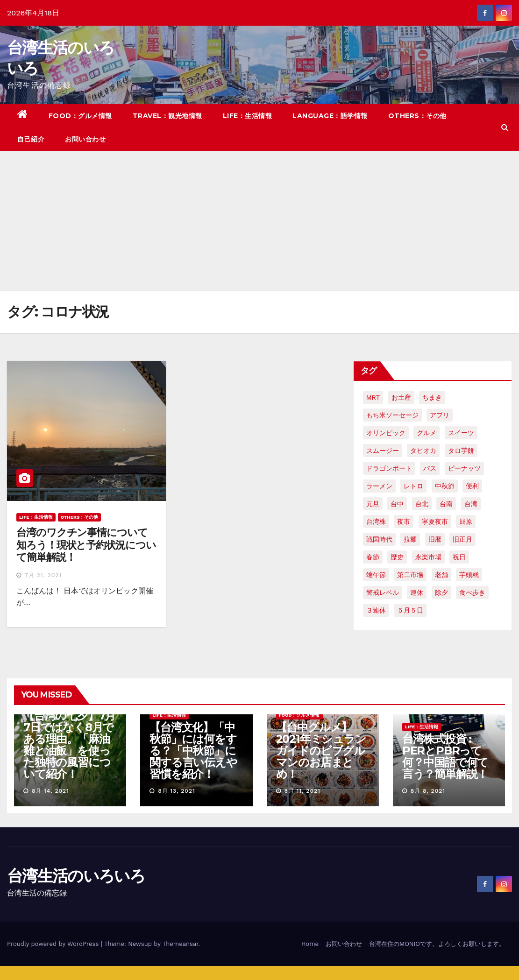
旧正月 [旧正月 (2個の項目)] (462, 539)
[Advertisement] (259, 221)
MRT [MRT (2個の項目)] (373, 397)
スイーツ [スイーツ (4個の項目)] (461, 433)
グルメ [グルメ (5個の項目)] (427, 433)
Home (310, 944)
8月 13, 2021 (177, 791)
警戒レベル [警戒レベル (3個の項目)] (383, 592)
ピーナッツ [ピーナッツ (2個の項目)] (464, 468)
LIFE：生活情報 (248, 116)
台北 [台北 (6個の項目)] (422, 504)
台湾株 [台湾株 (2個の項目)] (376, 522)
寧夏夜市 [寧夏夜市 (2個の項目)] (435, 522)
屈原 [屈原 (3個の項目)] (466, 522)
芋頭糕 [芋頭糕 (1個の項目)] (469, 575)
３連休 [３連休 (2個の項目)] (376, 610)
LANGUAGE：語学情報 (330, 116)
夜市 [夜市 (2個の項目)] (404, 522)
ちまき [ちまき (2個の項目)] (432, 397)
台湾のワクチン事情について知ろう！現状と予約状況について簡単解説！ (86, 545)
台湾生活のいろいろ (76, 876)
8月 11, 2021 (302, 791)
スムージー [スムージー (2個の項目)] (383, 451)
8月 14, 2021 (50, 791)
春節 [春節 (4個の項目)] (373, 557)
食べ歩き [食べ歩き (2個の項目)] (472, 592)
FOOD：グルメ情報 (80, 116)
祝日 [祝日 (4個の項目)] (459, 557)
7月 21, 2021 (43, 575)
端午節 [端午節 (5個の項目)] (376, 575)
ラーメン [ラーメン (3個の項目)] (379, 486)
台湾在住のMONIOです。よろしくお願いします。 (437, 944)
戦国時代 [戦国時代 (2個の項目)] (379, 539)
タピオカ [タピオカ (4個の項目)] (423, 451)
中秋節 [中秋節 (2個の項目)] (445, 486)
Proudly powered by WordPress (54, 944)
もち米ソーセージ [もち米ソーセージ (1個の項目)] (392, 415)
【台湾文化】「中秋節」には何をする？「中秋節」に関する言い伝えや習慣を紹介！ (193, 751)
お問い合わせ (85, 139)
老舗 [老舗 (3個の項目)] (441, 575)
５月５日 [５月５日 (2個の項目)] (410, 610)
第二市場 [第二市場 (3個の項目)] (410, 575)
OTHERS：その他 (417, 116)
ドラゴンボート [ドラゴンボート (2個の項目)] (389, 468)
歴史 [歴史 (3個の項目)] (397, 557)
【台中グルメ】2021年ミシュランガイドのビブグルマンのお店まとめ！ (321, 751)
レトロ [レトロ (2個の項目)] (413, 486)
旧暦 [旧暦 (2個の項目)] (435, 539)
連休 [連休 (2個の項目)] (417, 592)
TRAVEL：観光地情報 (167, 116)
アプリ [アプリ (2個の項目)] (440, 415)
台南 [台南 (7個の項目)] (446, 504)
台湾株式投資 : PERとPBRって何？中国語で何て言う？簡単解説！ (445, 756)
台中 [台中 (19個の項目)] (397, 504)
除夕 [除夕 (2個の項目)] (441, 592)
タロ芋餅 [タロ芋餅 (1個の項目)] (461, 451)
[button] (505, 127)
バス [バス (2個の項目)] (430, 468)
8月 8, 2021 (428, 791)
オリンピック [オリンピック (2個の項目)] (386, 433)
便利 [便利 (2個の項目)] (472, 486)
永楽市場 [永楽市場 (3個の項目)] (428, 557)
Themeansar (181, 944)
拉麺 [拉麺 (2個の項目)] (410, 539)
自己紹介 (31, 139)
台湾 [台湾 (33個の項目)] (471, 504)
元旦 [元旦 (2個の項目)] (373, 504)
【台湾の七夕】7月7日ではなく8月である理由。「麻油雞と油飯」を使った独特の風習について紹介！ (69, 745)
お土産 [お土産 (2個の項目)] (401, 397)
